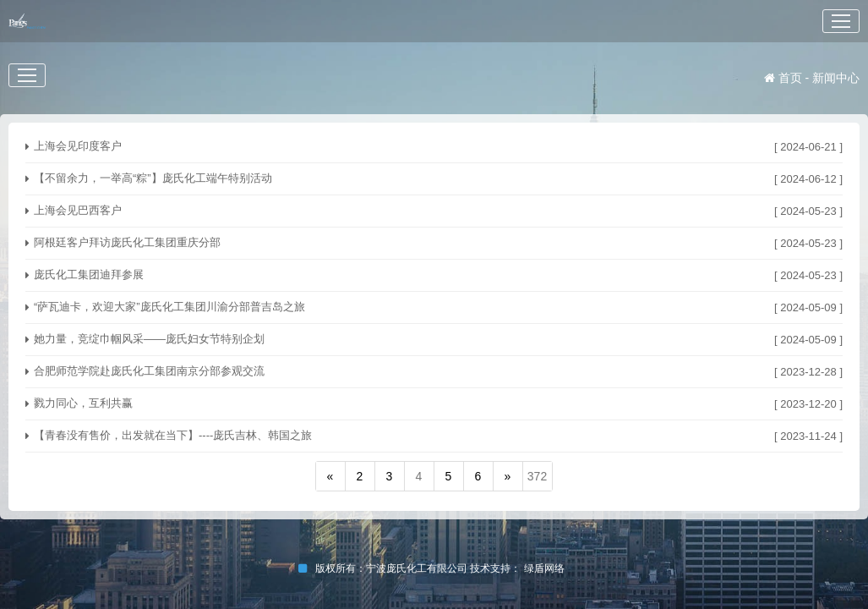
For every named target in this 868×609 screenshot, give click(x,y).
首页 (783, 78)
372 (537, 476)
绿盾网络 (547, 568)
